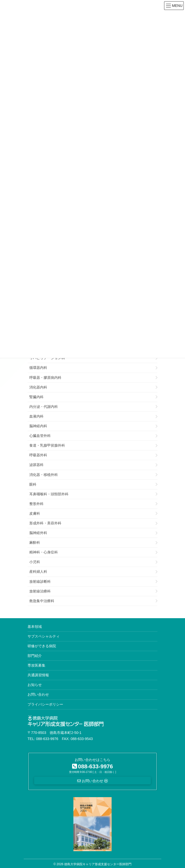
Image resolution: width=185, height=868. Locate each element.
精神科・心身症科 (44, 552)
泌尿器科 (36, 465)
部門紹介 (35, 656)
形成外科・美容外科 (45, 523)
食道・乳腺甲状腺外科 (47, 445)
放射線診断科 (40, 581)
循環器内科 (38, 368)
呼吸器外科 (38, 455)
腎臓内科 (36, 397)
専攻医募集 (36, 665)
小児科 (35, 562)
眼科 (33, 484)
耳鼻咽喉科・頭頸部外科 (49, 494)
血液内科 (36, 416)
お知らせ (35, 685)
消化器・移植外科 (44, 475)
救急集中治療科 (42, 601)
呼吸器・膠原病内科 (45, 378)
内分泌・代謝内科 (44, 407)
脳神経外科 (38, 533)
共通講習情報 (38, 675)
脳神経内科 (38, 426)
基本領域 (35, 627)
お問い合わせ (38, 694)
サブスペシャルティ (44, 636)
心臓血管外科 (40, 436)
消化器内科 (38, 387)
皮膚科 (35, 513)
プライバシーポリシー (45, 704)
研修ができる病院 (42, 646)
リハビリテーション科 (47, 358)
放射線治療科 (40, 591)
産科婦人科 (38, 572)
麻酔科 (35, 542)
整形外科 (36, 504)
